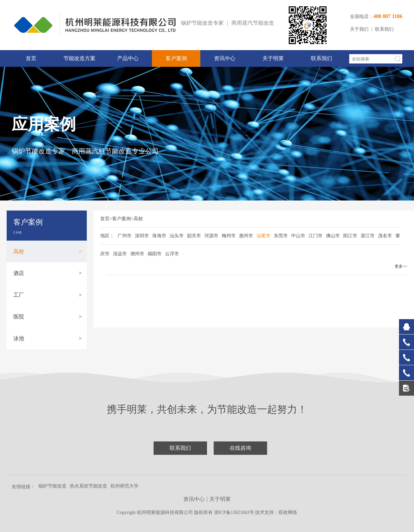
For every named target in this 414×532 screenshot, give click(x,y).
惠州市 (246, 236)
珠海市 (159, 236)
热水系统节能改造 (88, 486)
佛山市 (333, 236)
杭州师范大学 (125, 486)
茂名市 (385, 236)
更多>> (401, 266)
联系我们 (384, 29)
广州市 (125, 236)
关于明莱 (273, 58)
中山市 (298, 236)
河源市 (211, 236)
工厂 (48, 295)
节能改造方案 (79, 58)
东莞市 (281, 236)
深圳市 (142, 236)
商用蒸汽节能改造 (253, 23)
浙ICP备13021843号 (235, 512)
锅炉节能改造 (52, 486)
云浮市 (172, 254)
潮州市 (137, 254)
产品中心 (128, 58)
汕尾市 (263, 236)
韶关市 (194, 236)
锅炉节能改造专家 (202, 23)
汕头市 (177, 236)
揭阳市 (155, 254)
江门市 (316, 236)
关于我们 (359, 29)
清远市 (120, 254)
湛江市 (368, 236)
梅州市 (229, 236)
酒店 (48, 273)
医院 (48, 317)
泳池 (48, 338)
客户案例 (176, 58)
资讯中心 (225, 58)
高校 (48, 251)
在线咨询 (240, 448)
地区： (107, 236)
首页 (31, 58)
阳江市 (350, 236)
